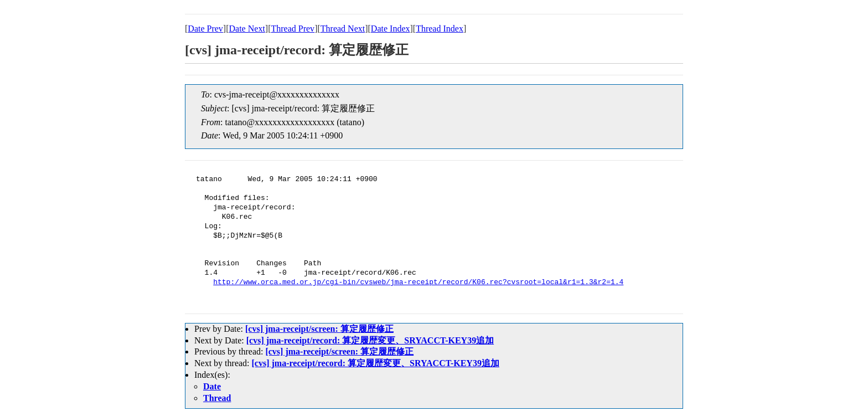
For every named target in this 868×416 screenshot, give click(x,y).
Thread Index (440, 29)
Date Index (391, 29)
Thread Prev (293, 29)
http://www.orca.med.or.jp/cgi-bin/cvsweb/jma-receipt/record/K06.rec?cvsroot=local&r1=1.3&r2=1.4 (418, 283)
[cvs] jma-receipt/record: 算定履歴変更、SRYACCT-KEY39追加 (370, 340)
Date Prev (205, 29)
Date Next (247, 29)
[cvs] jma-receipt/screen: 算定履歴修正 (319, 329)
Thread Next (343, 29)
